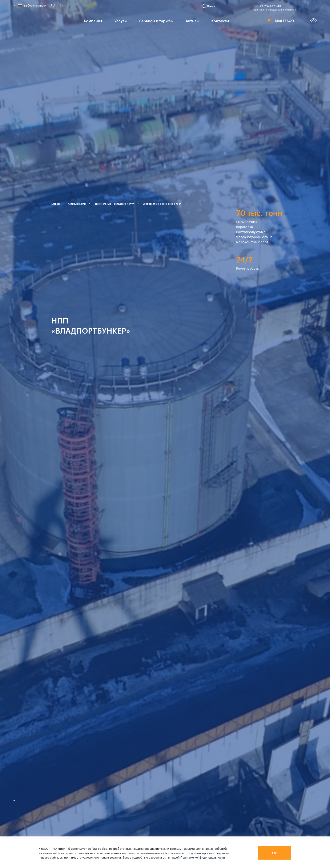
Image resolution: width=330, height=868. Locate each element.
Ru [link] (53, 5)
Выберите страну (30, 5)
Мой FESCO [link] (274, 21)
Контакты (208, 21)
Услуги (117, 21)
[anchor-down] (8, 800)
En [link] (62, 5)
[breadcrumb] (56, 203)
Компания (91, 21)
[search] (211, 8)
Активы (183, 21)
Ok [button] (274, 853)
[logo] (45, 22)
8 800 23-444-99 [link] (267, 5)
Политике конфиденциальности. (203, 857)
